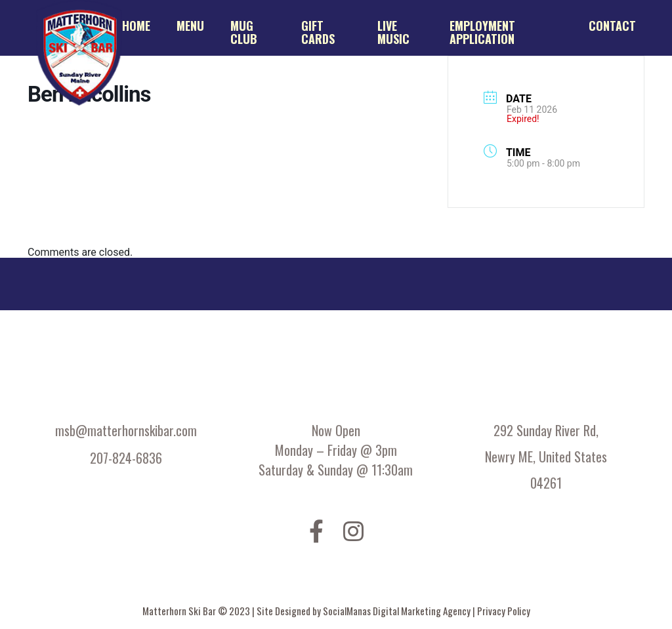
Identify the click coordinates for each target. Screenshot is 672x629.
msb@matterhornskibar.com (126, 430)
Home (136, 26)
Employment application (482, 32)
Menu (190, 26)
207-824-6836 (126, 458)
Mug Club (244, 32)
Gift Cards (318, 32)
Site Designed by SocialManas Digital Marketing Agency (365, 611)
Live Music (393, 32)
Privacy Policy (504, 611)
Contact (612, 26)
